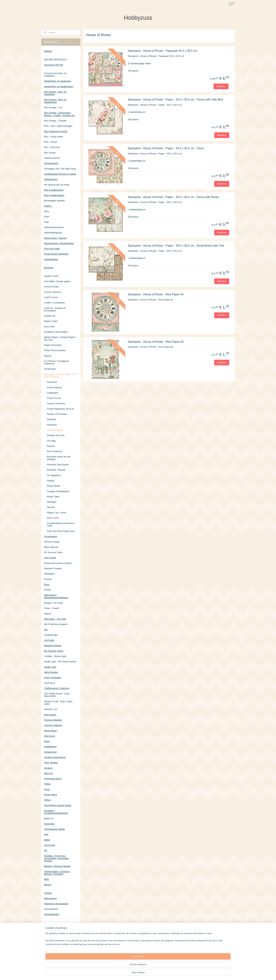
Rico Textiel (50, 153)
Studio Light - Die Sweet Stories (60, 662)
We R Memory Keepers (56, 624)
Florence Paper (52, 542)
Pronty (47, 590)
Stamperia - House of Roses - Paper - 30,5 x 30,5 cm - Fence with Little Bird (175, 100)
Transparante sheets (54, 829)
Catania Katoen (52, 158)
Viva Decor (50, 736)
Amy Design (50, 715)
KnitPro (48, 206)
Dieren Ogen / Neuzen (55, 238)
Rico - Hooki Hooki (54, 137)
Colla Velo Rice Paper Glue (61, 531)
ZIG (46, 630)
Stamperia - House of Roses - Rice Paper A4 (156, 294)
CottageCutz (50, 752)
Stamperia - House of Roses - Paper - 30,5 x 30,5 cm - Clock (166, 148)
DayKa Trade (51, 321)
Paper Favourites (53, 345)
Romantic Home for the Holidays (59, 458)
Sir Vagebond (54, 475)
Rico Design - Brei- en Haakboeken (55, 101)
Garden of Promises (57, 414)
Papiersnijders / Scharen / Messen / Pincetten (57, 873)
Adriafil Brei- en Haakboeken (59, 87)
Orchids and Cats (56, 435)
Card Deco (49, 683)
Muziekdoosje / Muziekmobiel (59, 243)
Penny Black (50, 731)
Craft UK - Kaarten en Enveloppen (55, 309)
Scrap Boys (50, 369)
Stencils (51, 507)
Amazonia (52, 382)
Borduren (49, 268)
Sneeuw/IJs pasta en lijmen (58, 563)
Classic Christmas (56, 403)
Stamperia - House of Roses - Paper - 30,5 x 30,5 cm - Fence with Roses (173, 197)
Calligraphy (53, 393)
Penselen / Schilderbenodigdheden (56, 812)
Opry (46, 211)
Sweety (51, 481)
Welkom (48, 51)
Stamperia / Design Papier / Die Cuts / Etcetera (60, 376)
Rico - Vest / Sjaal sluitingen (58, 126)
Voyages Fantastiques (58, 491)
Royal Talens (51, 795)
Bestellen (221, 86)
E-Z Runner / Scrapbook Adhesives (56, 362)
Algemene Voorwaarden (56, 904)
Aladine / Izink (51, 276)
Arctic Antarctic (54, 387)
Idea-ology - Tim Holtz (55, 619)
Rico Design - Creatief (55, 121)
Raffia (47, 840)
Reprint (48, 356)
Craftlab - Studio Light (55, 656)
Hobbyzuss (50, 962)
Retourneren (50, 898)
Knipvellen (49, 824)
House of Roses (55, 430)
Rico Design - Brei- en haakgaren (55, 93)
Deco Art (48, 773)
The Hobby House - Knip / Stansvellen (57, 695)
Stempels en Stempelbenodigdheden (56, 596)
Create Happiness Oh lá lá (60, 409)
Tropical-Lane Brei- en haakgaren (55, 75)
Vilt (46, 850)
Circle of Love (54, 398)
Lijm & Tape (50, 558)
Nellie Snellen (51, 672)
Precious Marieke (53, 720)
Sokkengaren (51, 179)
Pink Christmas (54, 451)
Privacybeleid (51, 909)
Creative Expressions (55, 757)
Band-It (48, 885)
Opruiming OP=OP (54, 65)
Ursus (47, 789)
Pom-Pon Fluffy (52, 249)
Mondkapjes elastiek (54, 201)
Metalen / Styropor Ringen (57, 866)
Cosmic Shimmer (53, 292)
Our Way (51, 441)
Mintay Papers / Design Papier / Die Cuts (60, 338)
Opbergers (49, 574)
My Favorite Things (54, 651)
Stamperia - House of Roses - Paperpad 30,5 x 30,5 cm (162, 51)
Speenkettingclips (53, 233)
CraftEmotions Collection (57, 688)
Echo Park (49, 327)
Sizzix (47, 741)
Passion (51, 446)
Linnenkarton (51, 536)
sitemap (148, 973)
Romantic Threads (56, 470)
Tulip (46, 222)
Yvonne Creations (53, 725)
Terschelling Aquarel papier (58, 805)
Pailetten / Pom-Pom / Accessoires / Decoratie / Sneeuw (57, 858)
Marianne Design (53, 646)
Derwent (48, 768)
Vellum (47, 800)
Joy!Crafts (49, 640)
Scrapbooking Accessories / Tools (61, 524)
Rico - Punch (51, 142)
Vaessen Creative (53, 568)
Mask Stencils (51, 547)
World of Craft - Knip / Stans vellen (58, 703)
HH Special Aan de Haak (57, 185)
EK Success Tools (53, 552)
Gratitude (51, 419)
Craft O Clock (51, 297)
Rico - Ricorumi (52, 147)
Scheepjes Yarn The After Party (60, 169)
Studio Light (50, 667)
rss (154, 973)
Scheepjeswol (51, 163)
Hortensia (52, 425)
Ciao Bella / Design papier (57, 281)
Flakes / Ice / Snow (57, 513)
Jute (46, 834)
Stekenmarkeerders (54, 227)
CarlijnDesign (51, 635)
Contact (48, 893)
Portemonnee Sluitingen (56, 254)
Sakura (48, 614)
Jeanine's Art (51, 709)
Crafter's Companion (54, 303)
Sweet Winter (54, 486)
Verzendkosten (52, 914)
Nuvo (47, 584)
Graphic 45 (50, 316)
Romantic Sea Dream (58, 465)
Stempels (52, 502)
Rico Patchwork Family (56, 131)
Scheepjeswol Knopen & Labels (60, 174)
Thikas (47, 784)
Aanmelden (52, 951)
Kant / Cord (53, 518)
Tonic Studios (51, 763)
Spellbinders (50, 747)
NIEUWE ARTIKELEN (55, 60)
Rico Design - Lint (53, 107)
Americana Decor (53, 779)
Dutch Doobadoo (53, 678)
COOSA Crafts (51, 287)
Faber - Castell (51, 608)
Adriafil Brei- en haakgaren (58, 81)
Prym (47, 217)
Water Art (49, 819)
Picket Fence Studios (55, 350)
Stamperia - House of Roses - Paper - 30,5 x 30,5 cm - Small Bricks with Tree (176, 246)
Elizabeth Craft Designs (56, 332)
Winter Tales (53, 497)
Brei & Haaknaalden (54, 195)
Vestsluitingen (51, 259)
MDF (46, 879)
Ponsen (48, 579)
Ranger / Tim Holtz (54, 603)
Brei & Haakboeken (54, 190)
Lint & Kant (50, 845)
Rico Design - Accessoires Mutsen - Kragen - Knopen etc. (60, 114)
